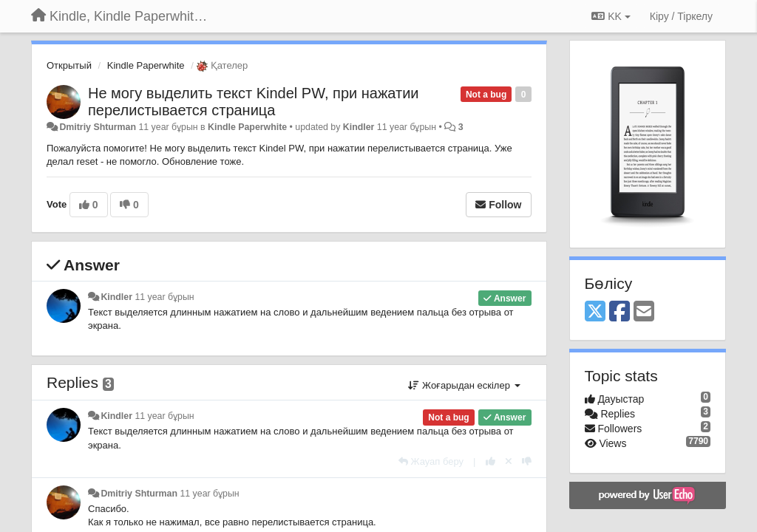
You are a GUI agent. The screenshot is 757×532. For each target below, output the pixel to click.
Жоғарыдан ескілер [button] (464, 385)
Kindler (359, 127)
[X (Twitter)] (595, 312)
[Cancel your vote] (509, 461)
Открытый (69, 65)
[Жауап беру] (431, 461)
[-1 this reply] (527, 461)
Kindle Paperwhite (146, 65)
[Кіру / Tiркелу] (681, 16)
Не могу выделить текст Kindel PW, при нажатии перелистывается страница (254, 102)
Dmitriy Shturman (98, 127)
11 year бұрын (164, 297)
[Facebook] (619, 312)
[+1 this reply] (490, 461)
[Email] (644, 312)
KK (611, 16)
